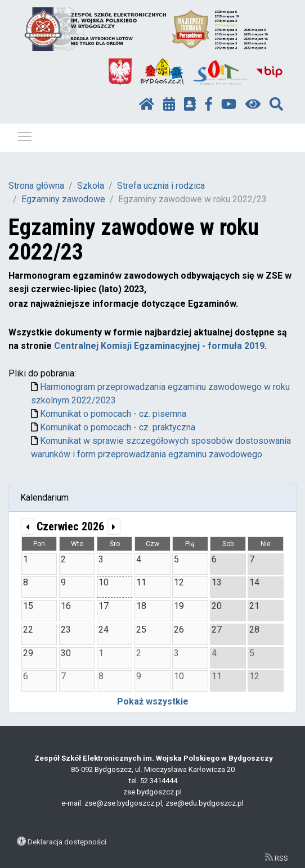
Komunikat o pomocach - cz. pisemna (113, 414)
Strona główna (36, 186)
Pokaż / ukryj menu (25, 135)
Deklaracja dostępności (67, 842)
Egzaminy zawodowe (63, 199)
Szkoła (91, 186)
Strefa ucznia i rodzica (161, 186)
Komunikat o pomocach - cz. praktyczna (118, 427)
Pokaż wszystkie (153, 701)
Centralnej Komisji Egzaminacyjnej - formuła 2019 (159, 346)
